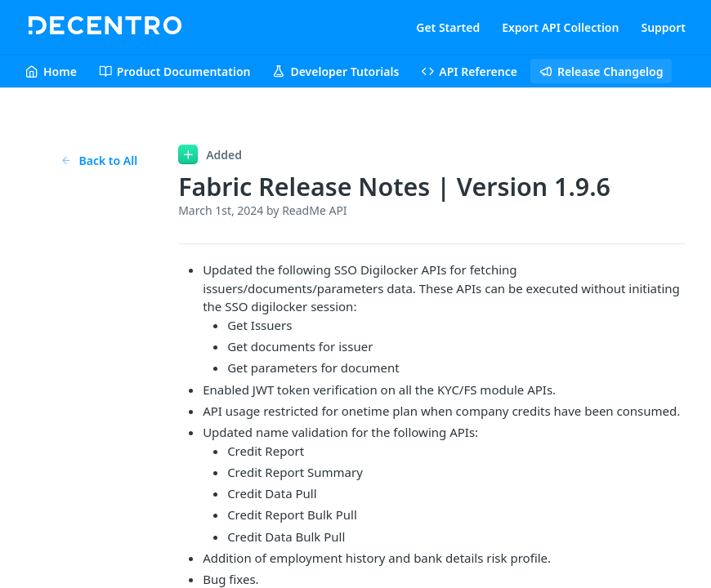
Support (663, 27)
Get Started (448, 27)
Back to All (99, 160)
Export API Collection (560, 27)
